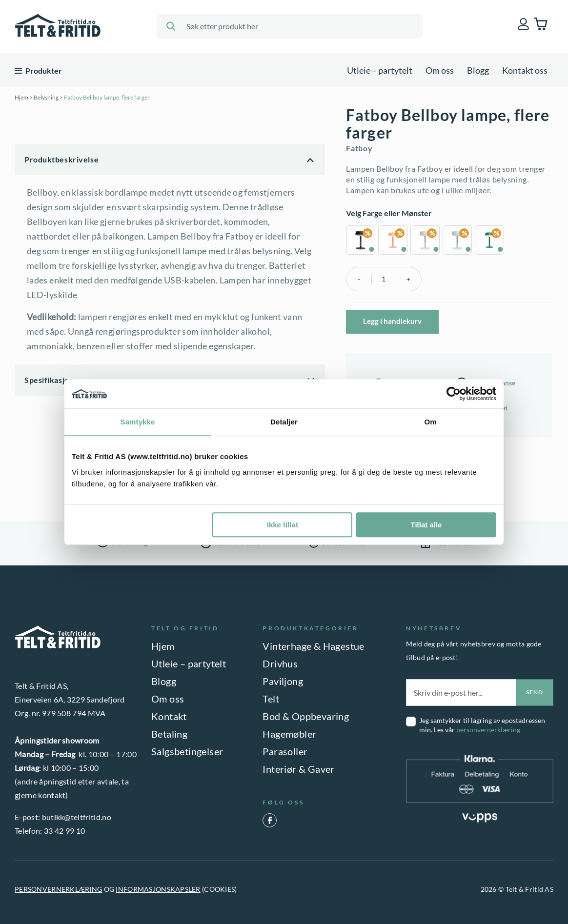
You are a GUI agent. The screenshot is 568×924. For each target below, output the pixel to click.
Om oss (440, 70)
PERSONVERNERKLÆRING (58, 889)
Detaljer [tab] (284, 422)
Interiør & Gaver (298, 769)
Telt (271, 699)
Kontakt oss (525, 70)
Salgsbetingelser (187, 751)
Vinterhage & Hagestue (313, 646)
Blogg (478, 70)
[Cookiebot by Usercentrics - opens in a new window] (454, 394)
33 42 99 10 (65, 831)
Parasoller (285, 751)
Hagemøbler (289, 734)
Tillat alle (426, 525)
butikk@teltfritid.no (77, 817)
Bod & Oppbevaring (306, 716)
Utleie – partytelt (380, 70)
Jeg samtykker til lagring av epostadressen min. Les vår (482, 725)
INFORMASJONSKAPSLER (158, 889)
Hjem (21, 97)
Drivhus (280, 663)
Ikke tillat (283, 525)
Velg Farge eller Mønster (389, 213)
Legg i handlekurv (392, 321)
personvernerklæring (488, 730)
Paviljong (283, 681)
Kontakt (169, 716)
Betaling (169, 734)
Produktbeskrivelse (61, 159)
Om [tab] (430, 422)
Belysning (46, 97)
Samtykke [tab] (138, 422)
